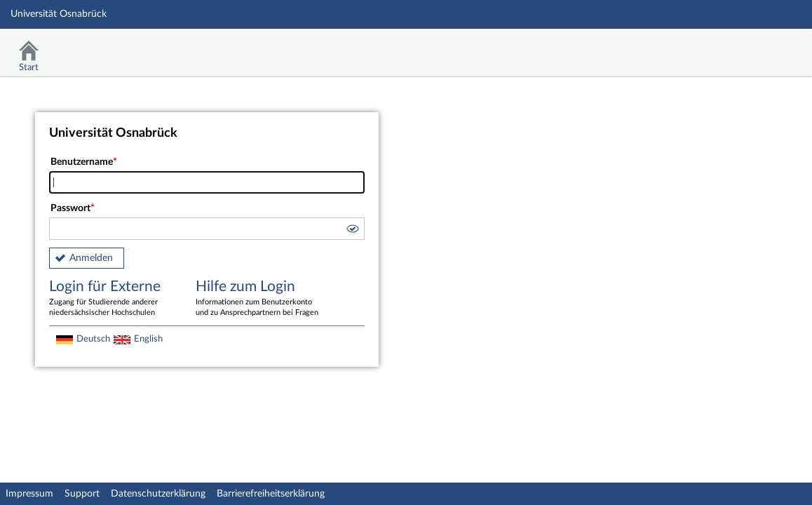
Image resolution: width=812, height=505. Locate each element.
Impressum (29, 494)
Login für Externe (112, 299)
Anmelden (91, 258)
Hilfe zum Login (259, 299)
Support (82, 494)
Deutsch (93, 339)
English (148, 339)
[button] (352, 231)
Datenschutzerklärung (158, 494)
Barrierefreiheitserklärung (271, 494)
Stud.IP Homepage (758, 47)
